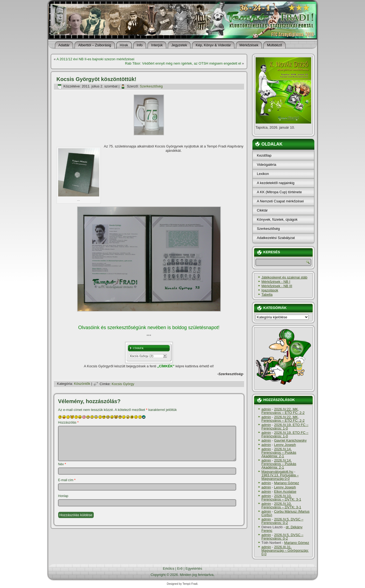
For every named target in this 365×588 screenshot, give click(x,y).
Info (140, 45)
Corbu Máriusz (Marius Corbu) (286, 513)
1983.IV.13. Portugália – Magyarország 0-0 (280, 477)
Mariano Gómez (286, 483)
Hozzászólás (68, 422)
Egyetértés (194, 568)
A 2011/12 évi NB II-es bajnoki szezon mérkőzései (95, 59)
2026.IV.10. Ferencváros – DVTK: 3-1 (281, 498)
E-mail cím (67, 480)
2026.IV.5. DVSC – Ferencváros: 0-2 (283, 521)
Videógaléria (267, 165)
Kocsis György (123, 384)
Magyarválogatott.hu (277, 472)
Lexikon (263, 174)
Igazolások (270, 290)
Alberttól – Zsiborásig (95, 45)
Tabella (267, 295)
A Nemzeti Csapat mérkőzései (280, 201)
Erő (180, 568)
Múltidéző (274, 45)
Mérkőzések (249, 45)
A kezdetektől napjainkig (276, 183)
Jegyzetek (179, 45)
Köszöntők (82, 384)
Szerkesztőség (151, 86)
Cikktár (262, 210)
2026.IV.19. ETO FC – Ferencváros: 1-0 (285, 427)
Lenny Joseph (285, 445)
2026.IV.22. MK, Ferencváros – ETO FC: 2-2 (283, 411)
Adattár (64, 45)
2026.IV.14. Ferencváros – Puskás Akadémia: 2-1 (279, 453)
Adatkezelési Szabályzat (276, 238)
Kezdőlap (264, 155)
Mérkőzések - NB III (277, 286)
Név (62, 464)
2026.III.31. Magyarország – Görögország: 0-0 (285, 550)
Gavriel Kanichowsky (290, 440)
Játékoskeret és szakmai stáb (285, 277)
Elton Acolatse (285, 492)
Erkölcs (168, 568)
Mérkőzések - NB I (276, 282)
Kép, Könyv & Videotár (213, 45)
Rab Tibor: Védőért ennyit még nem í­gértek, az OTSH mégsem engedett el (183, 63)
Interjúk (157, 45)
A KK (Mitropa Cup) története (279, 192)
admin (266, 409)
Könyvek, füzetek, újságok (277, 219)
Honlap (63, 496)
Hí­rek (124, 45)
